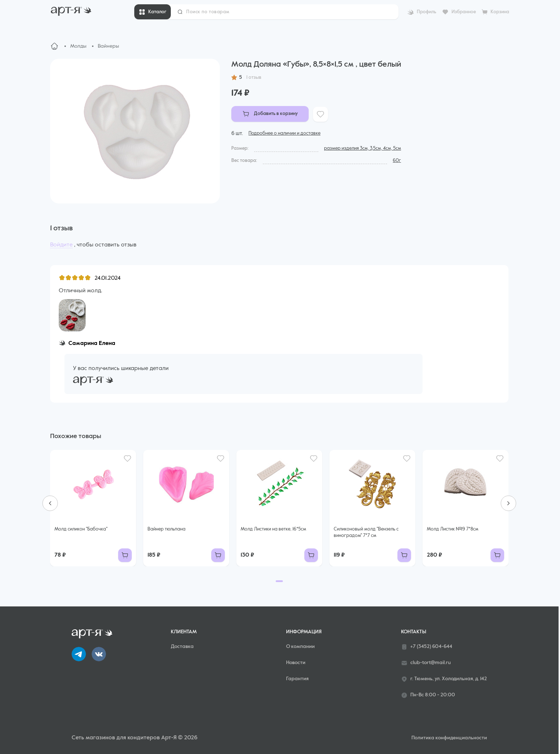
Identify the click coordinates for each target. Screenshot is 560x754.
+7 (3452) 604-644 (427, 647)
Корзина (500, 12)
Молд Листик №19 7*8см (453, 529)
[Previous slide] (50, 503)
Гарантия (297, 679)
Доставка (182, 647)
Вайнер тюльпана (166, 529)
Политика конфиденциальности (449, 738)
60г (397, 161)
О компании (300, 647)
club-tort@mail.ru (426, 663)
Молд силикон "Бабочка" (81, 529)
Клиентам (184, 632)
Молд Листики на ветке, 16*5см (273, 529)
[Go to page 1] (279, 581)
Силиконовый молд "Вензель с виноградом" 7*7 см (366, 532)
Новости (296, 663)
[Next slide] (508, 503)
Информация (304, 632)
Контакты (414, 632)
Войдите (61, 245)
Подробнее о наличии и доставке (284, 133)
